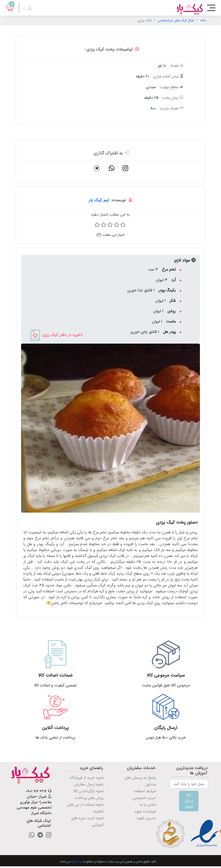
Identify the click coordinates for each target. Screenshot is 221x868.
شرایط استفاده (145, 791)
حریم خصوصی (144, 798)
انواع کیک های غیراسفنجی (176, 20)
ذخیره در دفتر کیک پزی (56, 335)
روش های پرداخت (89, 798)
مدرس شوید (146, 818)
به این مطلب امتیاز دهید (110, 214)
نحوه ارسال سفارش (89, 784)
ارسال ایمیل (189, 801)
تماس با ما (148, 805)
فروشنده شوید (145, 811)
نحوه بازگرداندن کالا (88, 791)
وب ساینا (77, 862)
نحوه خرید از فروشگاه (87, 778)
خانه (203, 20)
